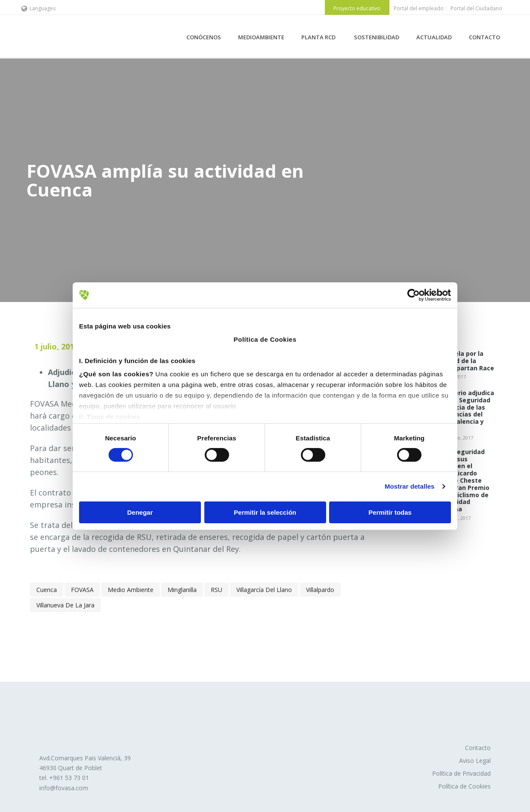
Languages (38, 8)
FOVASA (82, 590)
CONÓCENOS (204, 37)
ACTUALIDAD (434, 37)
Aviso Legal (475, 761)
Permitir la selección (265, 512)
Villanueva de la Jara (65, 605)
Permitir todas (390, 512)
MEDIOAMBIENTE (261, 37)
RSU (216, 590)
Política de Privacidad (461, 773)
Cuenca (47, 590)
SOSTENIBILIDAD (377, 37)
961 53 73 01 (71, 778)
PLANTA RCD (319, 37)
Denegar (140, 512)
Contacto (478, 748)
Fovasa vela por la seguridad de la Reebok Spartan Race (461, 361)
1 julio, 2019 (56, 346)
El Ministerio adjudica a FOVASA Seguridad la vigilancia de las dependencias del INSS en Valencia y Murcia (461, 411)
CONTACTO (484, 37)
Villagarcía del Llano (264, 590)
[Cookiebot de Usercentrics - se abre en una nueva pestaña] (414, 295)
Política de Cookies (464, 786)
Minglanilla (182, 590)
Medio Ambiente (131, 590)
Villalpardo (320, 590)
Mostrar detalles (410, 486)
